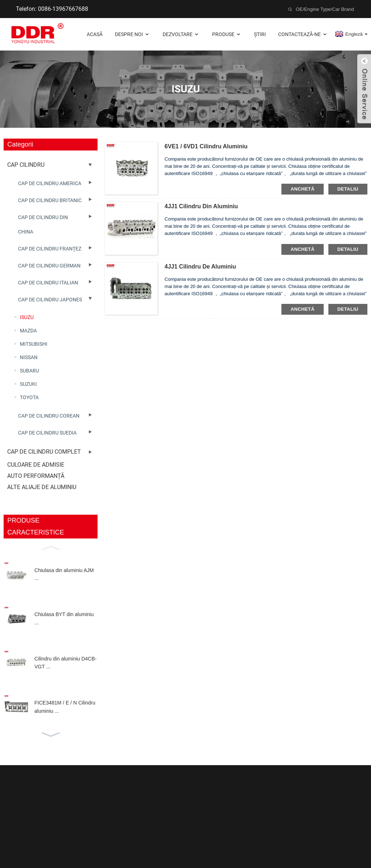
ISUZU (27, 317)
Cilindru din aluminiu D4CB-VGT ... (65, 663)
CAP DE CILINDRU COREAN (49, 416)
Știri (260, 34)
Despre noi (133, 34)
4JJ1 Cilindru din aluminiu (201, 206)
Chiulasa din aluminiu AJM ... (64, 574)
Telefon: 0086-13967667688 (52, 9)
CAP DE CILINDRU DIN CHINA (43, 224)
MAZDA (28, 331)
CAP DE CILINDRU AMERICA (50, 183)
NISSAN (29, 357)
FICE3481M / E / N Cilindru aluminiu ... (65, 707)
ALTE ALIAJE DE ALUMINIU (42, 487)
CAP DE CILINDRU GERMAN (49, 266)
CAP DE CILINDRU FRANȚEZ (50, 249)
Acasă (95, 34)
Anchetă (302, 189)
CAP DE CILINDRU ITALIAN (48, 283)
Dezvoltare (181, 34)
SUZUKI (28, 384)
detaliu (348, 189)
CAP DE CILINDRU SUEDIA (47, 433)
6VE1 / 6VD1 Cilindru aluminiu (206, 146)
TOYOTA (29, 397)
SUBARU (29, 371)
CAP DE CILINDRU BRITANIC (50, 200)
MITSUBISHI (34, 344)
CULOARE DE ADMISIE (36, 465)
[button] (51, 547)
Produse (227, 34)
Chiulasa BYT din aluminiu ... (64, 618)
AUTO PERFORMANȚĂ (36, 476)
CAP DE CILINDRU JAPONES (50, 300)
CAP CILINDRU (26, 165)
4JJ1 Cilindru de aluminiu (200, 267)
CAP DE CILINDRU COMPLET (44, 452)
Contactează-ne (303, 34)
